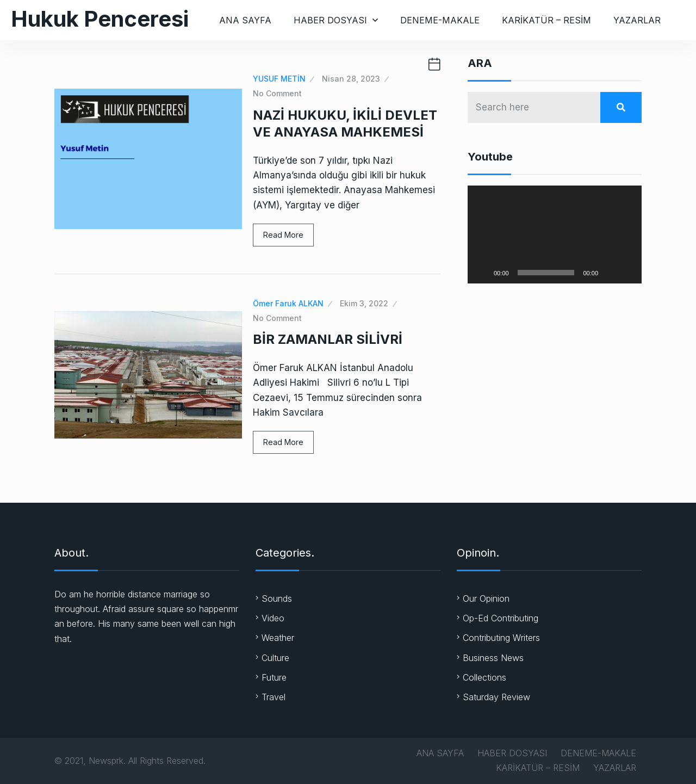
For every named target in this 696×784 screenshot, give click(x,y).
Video (273, 618)
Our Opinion (486, 598)
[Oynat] (482, 273)
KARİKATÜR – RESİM (546, 20)
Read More (283, 235)
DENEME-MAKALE (440, 20)
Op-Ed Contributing (501, 618)
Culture (275, 658)
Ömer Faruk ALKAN (288, 303)
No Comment (277, 93)
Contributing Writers (501, 638)
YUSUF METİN (279, 79)
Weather (278, 638)
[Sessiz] (610, 273)
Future (274, 677)
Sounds (277, 598)
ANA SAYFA (245, 20)
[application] (555, 234)
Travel (274, 697)
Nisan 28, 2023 (351, 79)
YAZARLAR (637, 20)
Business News (493, 658)
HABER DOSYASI (330, 20)
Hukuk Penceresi (100, 19)
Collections (484, 677)
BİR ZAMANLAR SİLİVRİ (328, 339)
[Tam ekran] (627, 273)
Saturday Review (496, 697)
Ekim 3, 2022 (364, 303)
